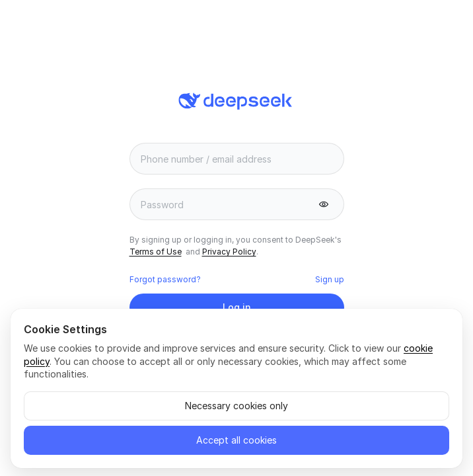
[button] (324, 204)
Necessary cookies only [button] (236, 406)
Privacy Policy (229, 252)
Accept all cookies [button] (236, 440)
